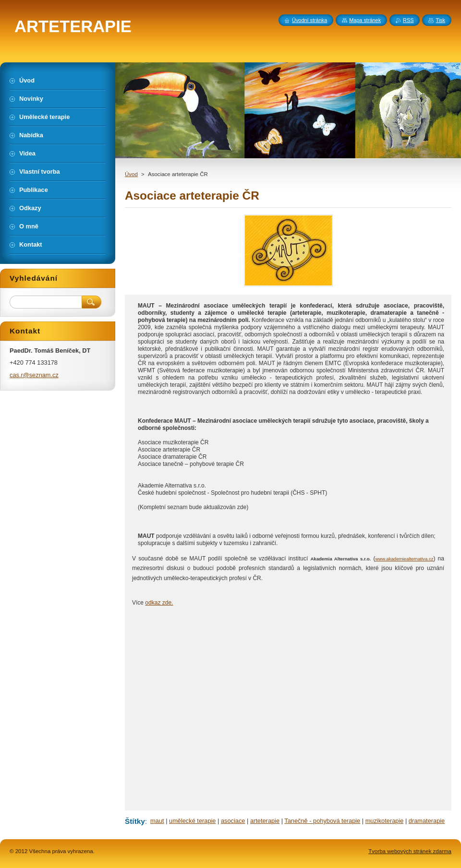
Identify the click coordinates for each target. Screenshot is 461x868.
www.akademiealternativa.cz (404, 559)
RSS (408, 20)
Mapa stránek (365, 20)
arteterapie (265, 821)
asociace (233, 821)
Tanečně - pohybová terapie (322, 821)
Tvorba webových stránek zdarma (410, 851)
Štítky (135, 821)
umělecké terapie (192, 821)
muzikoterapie (385, 821)
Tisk (440, 20)
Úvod (131, 174)
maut (157, 821)
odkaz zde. (159, 603)
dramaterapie (427, 821)
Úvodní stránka (309, 20)
